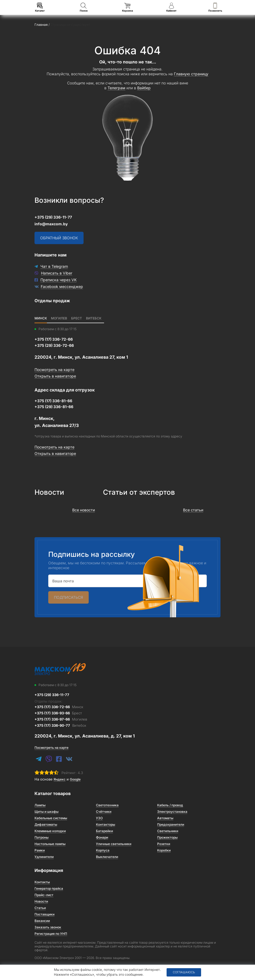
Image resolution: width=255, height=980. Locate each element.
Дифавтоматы (46, 824)
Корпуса (103, 850)
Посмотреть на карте (54, 370)
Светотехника (107, 805)
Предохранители (171, 824)
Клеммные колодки (50, 831)
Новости (41, 901)
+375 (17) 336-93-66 (58, 713)
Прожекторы (167, 837)
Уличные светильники (114, 844)
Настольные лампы (50, 844)
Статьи (40, 908)
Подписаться (68, 597)
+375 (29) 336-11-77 (53, 217)
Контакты (42, 882)
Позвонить (215, 7)
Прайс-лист (44, 895)
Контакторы (106, 824)
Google (75, 779)
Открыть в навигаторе (55, 376)
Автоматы (165, 818)
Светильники (168, 831)
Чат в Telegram (54, 266)
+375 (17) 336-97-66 (61, 719)
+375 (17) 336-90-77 (60, 725)
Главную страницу (191, 74)
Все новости (84, 510)
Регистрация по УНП (51, 934)
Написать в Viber (57, 273)
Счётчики (104, 812)
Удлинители (44, 857)
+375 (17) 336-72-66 (59, 707)
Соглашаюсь (184, 972)
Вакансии (42, 921)
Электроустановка (172, 812)
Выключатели (107, 857)
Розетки (164, 844)
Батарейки (104, 831)
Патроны (42, 837)
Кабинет (171, 7)
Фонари (102, 837)
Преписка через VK (58, 280)
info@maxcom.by (51, 224)
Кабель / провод (170, 805)
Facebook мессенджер (62, 286)
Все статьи (193, 510)
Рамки (40, 850)
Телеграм (116, 88)
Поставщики (44, 914)
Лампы (40, 805)
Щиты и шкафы (46, 812)
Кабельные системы (51, 818)
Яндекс (60, 779)
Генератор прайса (49, 888)
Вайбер (144, 88)
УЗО (99, 818)
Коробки (164, 850)
